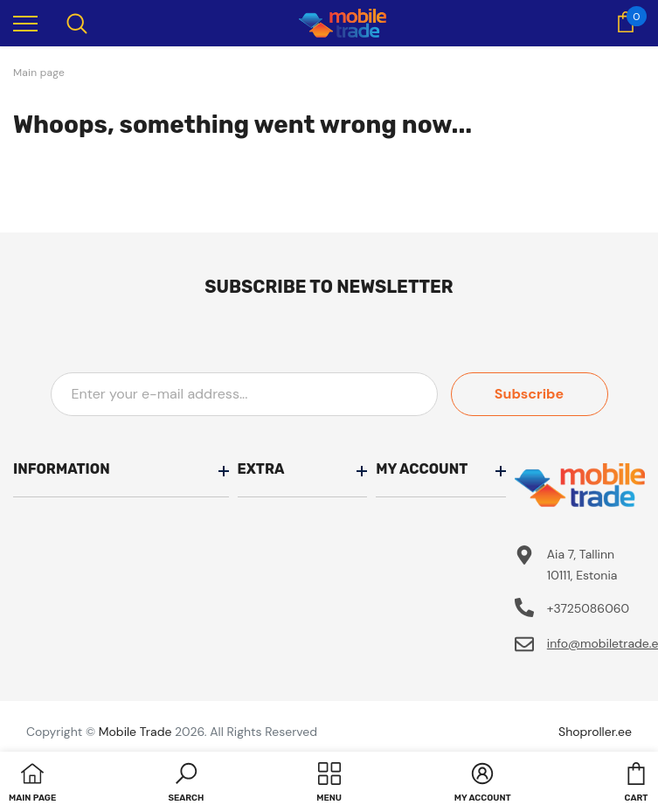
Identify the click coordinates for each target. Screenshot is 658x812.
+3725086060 (588, 608)
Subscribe (529, 394)
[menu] (25, 23)
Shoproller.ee (595, 732)
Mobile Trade (135, 732)
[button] (186, 784)
